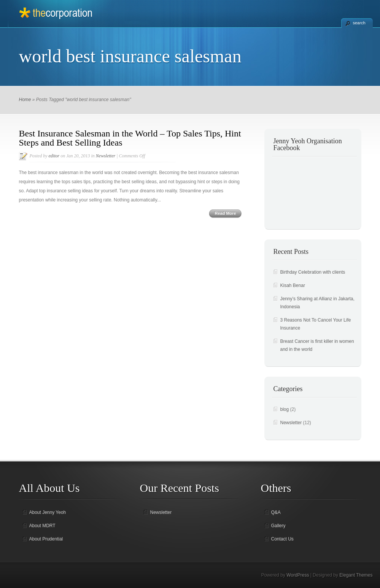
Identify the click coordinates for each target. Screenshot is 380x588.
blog (285, 409)
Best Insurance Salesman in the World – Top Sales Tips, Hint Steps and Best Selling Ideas (130, 138)
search (359, 23)
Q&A (276, 512)
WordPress (298, 575)
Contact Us (282, 539)
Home (25, 100)
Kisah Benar (293, 285)
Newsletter (106, 156)
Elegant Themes (356, 575)
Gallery (278, 526)
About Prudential (46, 539)
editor (54, 156)
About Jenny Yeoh (48, 512)
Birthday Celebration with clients (313, 272)
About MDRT (42, 526)
